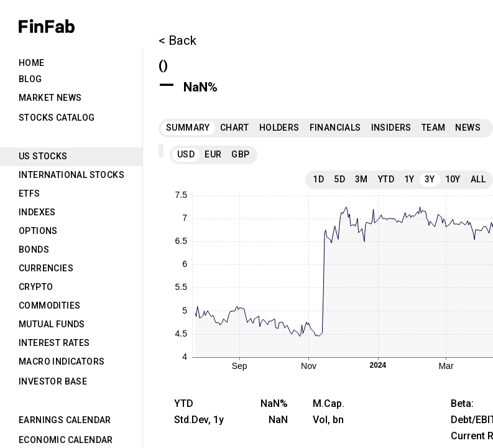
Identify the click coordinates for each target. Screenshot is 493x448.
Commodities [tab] (49, 306)
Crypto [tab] (36, 287)
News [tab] (468, 128)
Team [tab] (434, 128)
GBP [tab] (240, 154)
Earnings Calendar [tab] (65, 420)
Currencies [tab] (46, 268)
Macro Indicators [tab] (62, 362)
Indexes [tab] (37, 212)
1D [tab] (318, 179)
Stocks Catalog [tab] (57, 118)
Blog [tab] (30, 79)
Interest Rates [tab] (54, 343)
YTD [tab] (386, 179)
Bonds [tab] (34, 250)
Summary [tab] (188, 128)
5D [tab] (339, 179)
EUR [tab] (213, 154)
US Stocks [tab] (43, 156)
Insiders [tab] (391, 128)
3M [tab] (362, 179)
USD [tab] (186, 154)
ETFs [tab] (30, 194)
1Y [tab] (409, 179)
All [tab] (478, 179)
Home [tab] (32, 63)
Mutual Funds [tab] (52, 324)
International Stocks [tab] (71, 175)
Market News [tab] (50, 98)
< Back (177, 40)
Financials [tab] (335, 128)
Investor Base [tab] (53, 381)
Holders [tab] (279, 128)
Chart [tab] (235, 128)
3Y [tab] (430, 179)
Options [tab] (38, 231)
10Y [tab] (453, 179)
